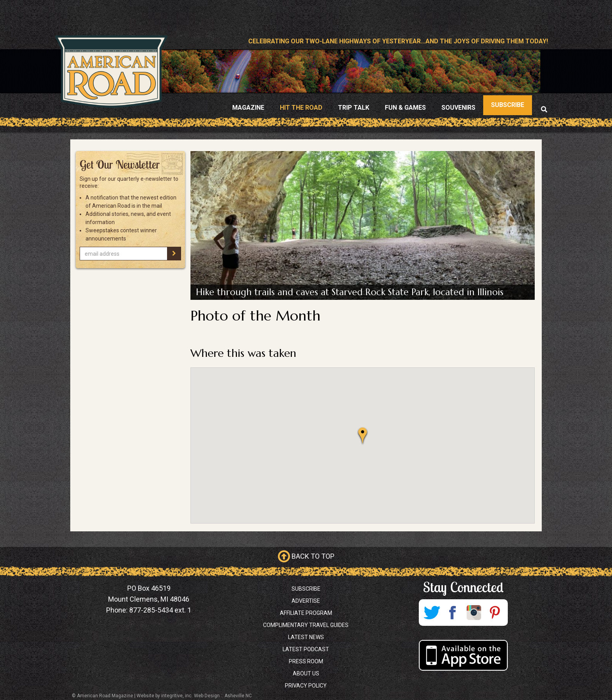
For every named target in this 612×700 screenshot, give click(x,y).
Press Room (306, 661)
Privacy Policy (306, 686)
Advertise (306, 601)
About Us (306, 673)
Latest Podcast (306, 649)
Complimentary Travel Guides (306, 625)
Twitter (432, 613)
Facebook (453, 613)
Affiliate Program (306, 613)
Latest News (306, 637)
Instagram (474, 613)
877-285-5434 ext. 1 (160, 610)
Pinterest (495, 613)
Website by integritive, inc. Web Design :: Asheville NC (194, 696)
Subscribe (306, 589)
